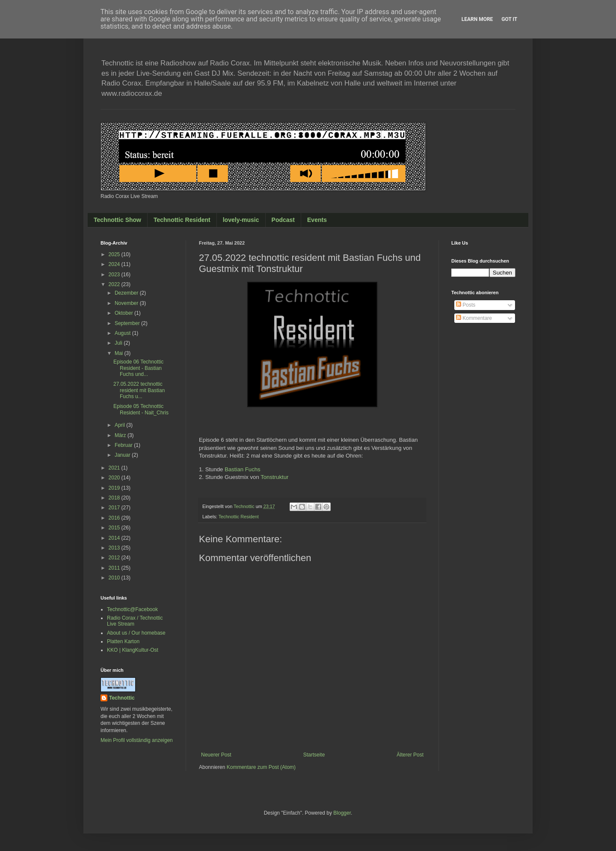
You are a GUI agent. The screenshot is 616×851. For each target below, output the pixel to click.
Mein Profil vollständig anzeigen (137, 740)
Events (317, 220)
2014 (115, 538)
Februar (124, 445)
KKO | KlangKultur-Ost (133, 650)
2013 (115, 548)
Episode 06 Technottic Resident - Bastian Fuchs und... (138, 368)
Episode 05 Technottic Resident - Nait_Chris (141, 409)
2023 (115, 275)
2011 (115, 568)
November (127, 303)
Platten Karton (123, 641)
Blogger (342, 813)
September (128, 323)
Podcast (283, 220)
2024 (115, 264)
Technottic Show (117, 220)
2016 (115, 518)
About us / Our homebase (136, 633)
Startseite (314, 755)
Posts (466, 305)
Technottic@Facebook (132, 609)
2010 (115, 578)
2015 (115, 528)
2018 (115, 498)
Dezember (127, 293)
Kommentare (474, 318)
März (121, 435)
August (123, 333)
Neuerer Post (216, 755)
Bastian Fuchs (243, 469)
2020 (115, 478)
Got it (509, 19)
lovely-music (241, 220)
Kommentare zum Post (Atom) (261, 767)
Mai (120, 353)
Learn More (477, 19)
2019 (115, 488)
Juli (119, 343)
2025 (115, 254)
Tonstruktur (274, 477)
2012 (115, 558)
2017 (115, 508)
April (120, 425)
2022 (115, 284)
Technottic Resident (182, 220)
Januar (123, 455)
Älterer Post (410, 755)
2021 (115, 468)
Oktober (124, 313)
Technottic (122, 698)
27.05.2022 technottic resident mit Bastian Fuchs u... (139, 390)
